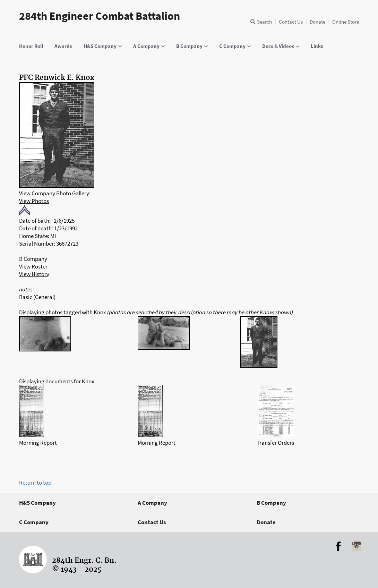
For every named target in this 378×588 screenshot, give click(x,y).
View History (34, 274)
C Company (34, 522)
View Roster (33, 266)
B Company (271, 503)
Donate (317, 22)
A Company (152, 503)
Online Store (346, 22)
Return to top (35, 483)
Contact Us (291, 22)
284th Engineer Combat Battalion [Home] (100, 16)
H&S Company (37, 503)
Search (264, 22)
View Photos (34, 201)
